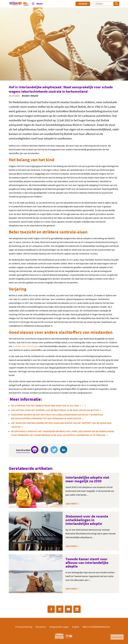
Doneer (83, 4)
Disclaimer (41, 627)
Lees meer (71, 504)
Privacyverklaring (24, 627)
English (76, 627)
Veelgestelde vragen (59, 627)
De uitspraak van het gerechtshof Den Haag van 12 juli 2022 (45, 406)
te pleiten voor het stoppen (26, 346)
